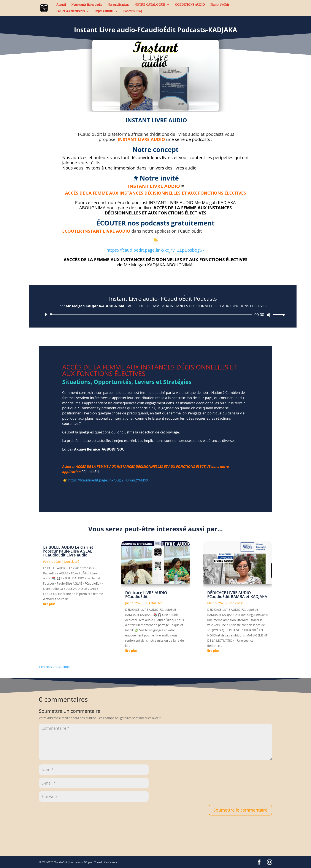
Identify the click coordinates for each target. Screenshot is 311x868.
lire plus (49, 604)
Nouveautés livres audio (87, 5)
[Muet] (269, 315)
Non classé (71, 562)
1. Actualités (154, 603)
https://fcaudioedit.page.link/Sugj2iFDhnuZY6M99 (108, 480)
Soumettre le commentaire (240, 810)
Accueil (61, 5)
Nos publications (118, 5)
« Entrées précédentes (55, 667)
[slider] (152, 315)
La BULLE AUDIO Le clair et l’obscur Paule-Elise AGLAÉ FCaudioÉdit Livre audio (68, 551)
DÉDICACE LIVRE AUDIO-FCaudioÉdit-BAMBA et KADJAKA (237, 595)
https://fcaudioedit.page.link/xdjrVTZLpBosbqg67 (156, 250)
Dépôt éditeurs (104, 11)
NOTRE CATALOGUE (150, 5)
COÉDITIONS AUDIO (190, 5)
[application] (163, 315)
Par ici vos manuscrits (71, 11)
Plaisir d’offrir (220, 5)
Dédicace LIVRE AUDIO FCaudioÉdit (146, 595)
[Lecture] (46, 314)
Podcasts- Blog (133, 11)
